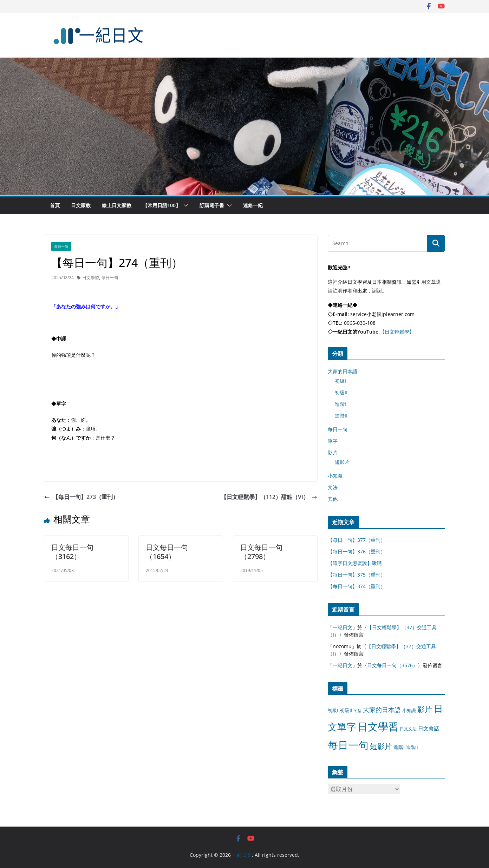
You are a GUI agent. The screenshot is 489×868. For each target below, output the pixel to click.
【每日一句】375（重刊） (357, 575)
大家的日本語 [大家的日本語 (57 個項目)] (382, 710)
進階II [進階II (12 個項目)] (412, 747)
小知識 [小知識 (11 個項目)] (409, 710)
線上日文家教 (117, 205)
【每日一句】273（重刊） (81, 497)
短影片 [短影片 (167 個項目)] (381, 746)
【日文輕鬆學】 (397, 332)
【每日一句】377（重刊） (357, 540)
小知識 (335, 476)
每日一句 (61, 246)
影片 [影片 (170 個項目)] (425, 709)
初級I (340, 381)
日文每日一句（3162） (72, 552)
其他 (333, 499)
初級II (341, 392)
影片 (333, 452)
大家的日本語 (343, 371)
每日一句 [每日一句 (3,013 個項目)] (348, 745)
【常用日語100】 (162, 205)
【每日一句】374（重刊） (357, 586)
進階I (340, 404)
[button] (184, 205)
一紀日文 (343, 627)
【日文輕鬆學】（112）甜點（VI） (269, 497)
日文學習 (91, 278)
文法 (333, 487)
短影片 (342, 462)
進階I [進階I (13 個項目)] (399, 747)
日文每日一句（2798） (261, 552)
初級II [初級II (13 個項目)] (346, 710)
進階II (341, 416)
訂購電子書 (212, 205)
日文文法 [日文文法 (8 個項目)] (408, 729)
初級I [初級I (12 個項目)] (333, 710)
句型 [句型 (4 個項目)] (358, 711)
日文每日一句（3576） (392, 665)
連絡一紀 (253, 205)
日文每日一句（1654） (167, 552)
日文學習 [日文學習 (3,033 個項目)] (378, 726)
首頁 (55, 205)
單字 (333, 441)
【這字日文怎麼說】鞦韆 (355, 563)
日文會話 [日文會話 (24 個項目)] (429, 728)
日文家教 (81, 205)
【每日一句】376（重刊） (357, 551)
